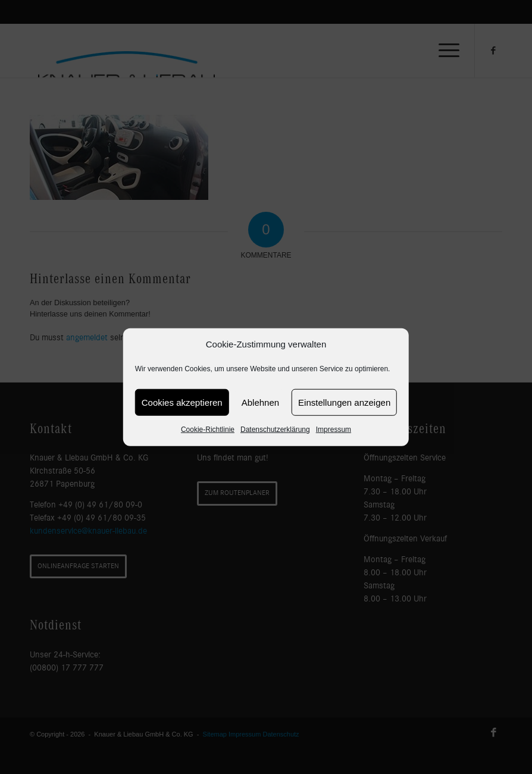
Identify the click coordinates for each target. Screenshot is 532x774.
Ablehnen (260, 402)
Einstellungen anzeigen (344, 402)
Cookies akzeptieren (182, 402)
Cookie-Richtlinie (208, 430)
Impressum (334, 430)
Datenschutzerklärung (275, 430)
